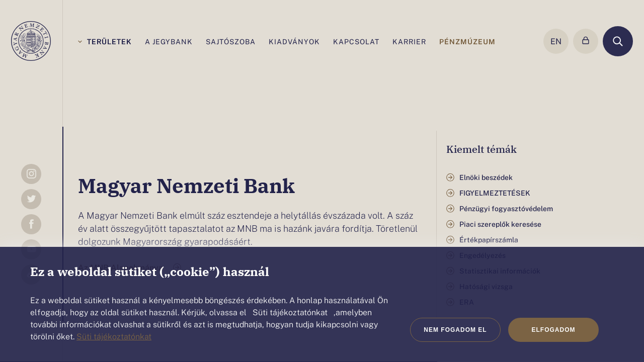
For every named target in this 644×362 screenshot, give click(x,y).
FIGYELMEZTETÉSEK (495, 193)
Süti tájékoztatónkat (114, 336)
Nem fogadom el (455, 330)
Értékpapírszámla (489, 240)
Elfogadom (554, 330)
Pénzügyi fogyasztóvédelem (506, 208)
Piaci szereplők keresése (500, 224)
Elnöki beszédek (486, 177)
